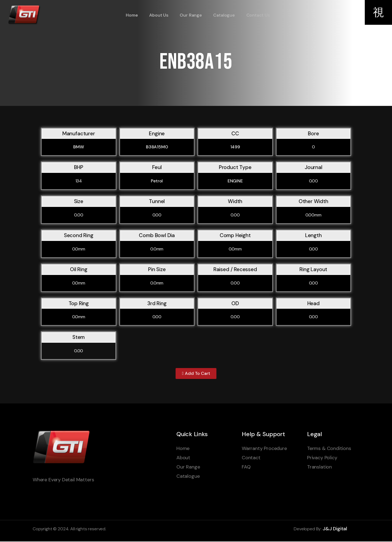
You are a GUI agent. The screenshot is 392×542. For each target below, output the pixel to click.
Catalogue (222, 15)
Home (131, 15)
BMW (79, 147)
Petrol (157, 181)
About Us (157, 15)
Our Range (189, 15)
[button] (196, 374)
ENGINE (235, 181)
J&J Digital (335, 529)
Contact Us (255, 15)
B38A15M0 (157, 147)
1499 (235, 147)
